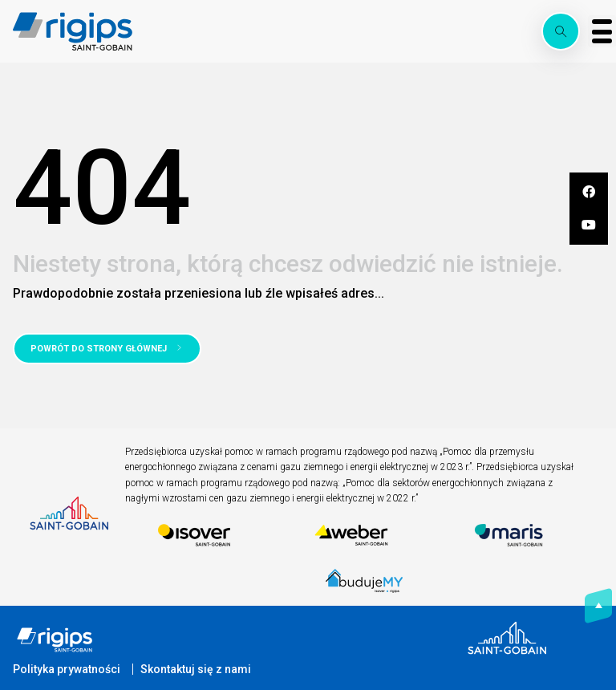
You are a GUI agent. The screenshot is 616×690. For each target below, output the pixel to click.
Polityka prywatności (67, 669)
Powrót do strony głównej (99, 349)
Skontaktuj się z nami (196, 669)
